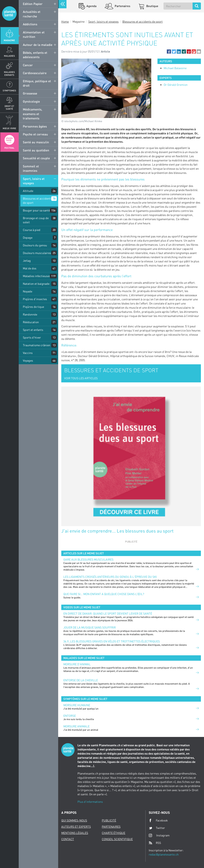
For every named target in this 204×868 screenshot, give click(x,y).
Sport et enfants (33, 330)
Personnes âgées (35, 126)
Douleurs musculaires (37, 253)
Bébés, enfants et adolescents (35, 55)
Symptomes (9, 90)
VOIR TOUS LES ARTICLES (81, 378)
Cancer (28, 65)
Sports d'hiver (32, 337)
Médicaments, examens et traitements (33, 114)
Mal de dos (30, 268)
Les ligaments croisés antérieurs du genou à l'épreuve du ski (110, 577)
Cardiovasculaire (35, 73)
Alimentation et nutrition (34, 34)
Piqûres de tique (33, 307)
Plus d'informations (90, 802)
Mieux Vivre (9, 128)
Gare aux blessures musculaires (88, 559)
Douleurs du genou (35, 245)
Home (65, 21)
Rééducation (31, 322)
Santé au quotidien (36, 150)
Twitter (157, 828)
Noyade (28, 291)
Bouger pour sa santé (36, 210)
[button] (169, 52)
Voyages (28, 360)
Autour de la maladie (38, 45)
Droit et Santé (9, 107)
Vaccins (28, 353)
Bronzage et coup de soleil (36, 220)
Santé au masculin (36, 142)
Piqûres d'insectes (35, 299)
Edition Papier (33, 4)
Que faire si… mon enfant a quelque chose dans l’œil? (104, 594)
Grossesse (30, 93)
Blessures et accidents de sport (37, 201)
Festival (9, 148)
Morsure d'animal (77, 664)
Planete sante (9, 14)
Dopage (28, 238)
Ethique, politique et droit (37, 83)
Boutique (152, 6)
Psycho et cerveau (35, 134)
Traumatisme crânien (37, 345)
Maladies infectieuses (37, 276)
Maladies (9, 56)
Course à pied (32, 230)
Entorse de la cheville (81, 680)
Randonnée (30, 314)
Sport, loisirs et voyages (34, 181)
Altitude (28, 191)
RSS (155, 843)
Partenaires (122, 6)
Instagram (159, 835)
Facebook (158, 820)
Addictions (30, 24)
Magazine (9, 40)
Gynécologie (31, 101)
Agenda (91, 6)
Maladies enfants (9, 73)
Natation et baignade (36, 284)
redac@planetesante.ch (164, 854)
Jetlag (27, 261)
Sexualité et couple (36, 158)
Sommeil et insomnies (31, 168)
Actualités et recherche (32, 14)
